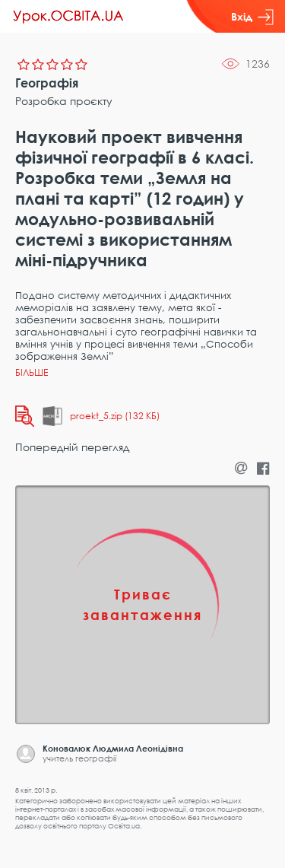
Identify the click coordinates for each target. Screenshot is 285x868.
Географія (47, 83)
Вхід (252, 17)
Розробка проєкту (64, 101)
